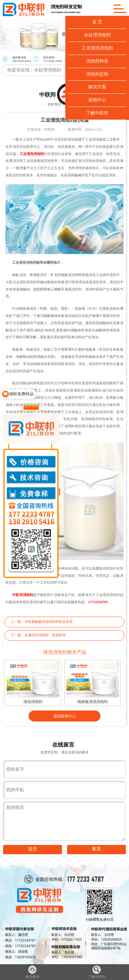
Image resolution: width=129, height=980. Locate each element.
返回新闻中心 (65, 716)
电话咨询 (32, 972)
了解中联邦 (97, 972)
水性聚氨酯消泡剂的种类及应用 (49, 622)
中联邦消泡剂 (23, 595)
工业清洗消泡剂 (32, 154)
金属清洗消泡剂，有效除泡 (45, 635)
